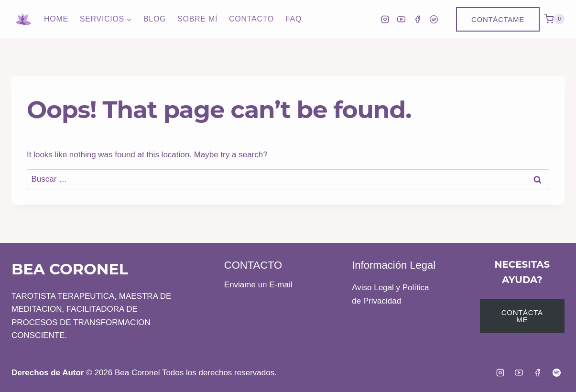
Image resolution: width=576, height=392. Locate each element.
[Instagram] (385, 19)
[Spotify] (434, 19)
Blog (155, 19)
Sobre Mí (197, 19)
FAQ (293, 19)
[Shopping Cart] (554, 19)
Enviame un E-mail (258, 285)
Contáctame (498, 19)
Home (56, 19)
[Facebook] (417, 19)
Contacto (251, 19)
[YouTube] (401, 19)
